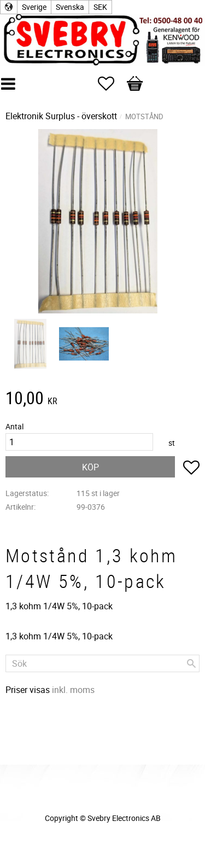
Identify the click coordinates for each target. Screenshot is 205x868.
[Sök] (191, 663)
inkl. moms (73, 690)
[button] (112, 84)
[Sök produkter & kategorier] (102, 663)
